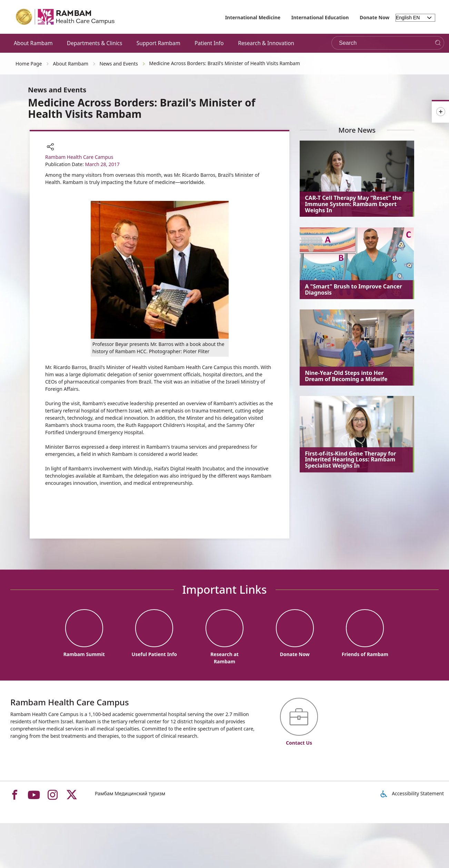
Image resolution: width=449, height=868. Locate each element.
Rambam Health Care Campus (79, 157)
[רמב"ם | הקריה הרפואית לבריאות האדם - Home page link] (66, 17)
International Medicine (253, 17)
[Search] (438, 43)
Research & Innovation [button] (266, 43)
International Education (320, 17)
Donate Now (375, 17)
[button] (50, 147)
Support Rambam (158, 43)
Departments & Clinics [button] (94, 43)
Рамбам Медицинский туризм (130, 793)
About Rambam (33, 43)
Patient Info (209, 43)
